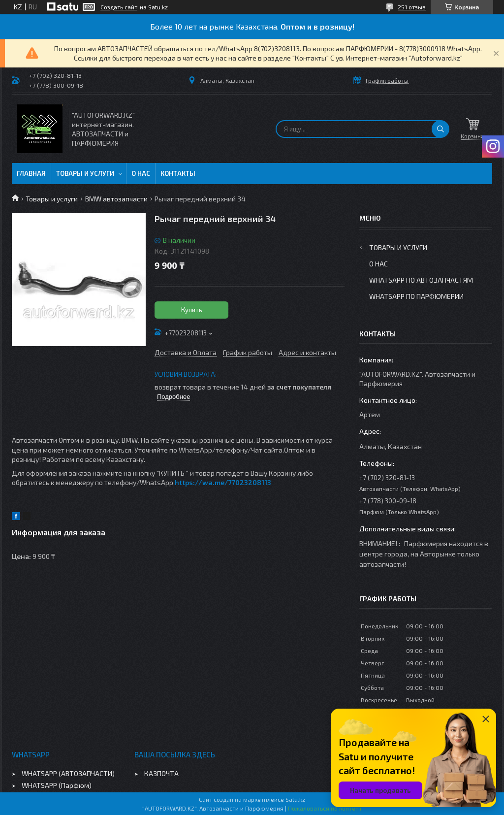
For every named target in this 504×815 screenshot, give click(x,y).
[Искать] (441, 129)
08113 (262, 482)
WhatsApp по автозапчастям (421, 280)
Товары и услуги (85, 173)
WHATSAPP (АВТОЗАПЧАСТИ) (68, 773)
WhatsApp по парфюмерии (416, 296)
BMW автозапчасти (116, 199)
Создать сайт (119, 7)
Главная (31, 173)
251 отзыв (412, 7)
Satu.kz (295, 799)
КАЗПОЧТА (161, 773)
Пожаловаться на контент (325, 808)
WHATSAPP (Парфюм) (57, 785)
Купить (192, 310)
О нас (141, 173)
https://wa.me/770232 (214, 482)
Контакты (178, 173)
